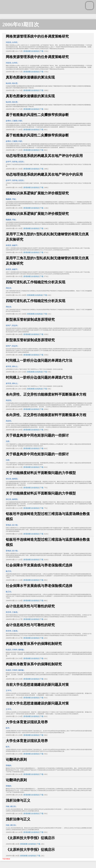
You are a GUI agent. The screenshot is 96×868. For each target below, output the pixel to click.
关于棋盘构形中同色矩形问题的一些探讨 (37, 435)
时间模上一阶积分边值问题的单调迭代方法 (39, 360)
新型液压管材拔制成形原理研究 (30, 320)
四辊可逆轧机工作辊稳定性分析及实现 (36, 282)
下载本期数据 (6, 859)
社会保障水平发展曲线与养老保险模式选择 (39, 565)
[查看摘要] (27, 51)
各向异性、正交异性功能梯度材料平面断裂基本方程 (46, 394)
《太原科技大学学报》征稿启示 (30, 838)
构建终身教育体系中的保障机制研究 (34, 644)
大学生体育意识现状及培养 (27, 722)
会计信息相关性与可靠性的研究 (30, 606)
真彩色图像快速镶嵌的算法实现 (30, 77)
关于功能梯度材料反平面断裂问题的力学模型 (41, 473)
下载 (42, 51)
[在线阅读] (35, 51)
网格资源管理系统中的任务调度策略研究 (37, 36)
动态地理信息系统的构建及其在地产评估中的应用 (44, 156)
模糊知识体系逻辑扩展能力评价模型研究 (37, 193)
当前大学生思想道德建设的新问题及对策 (37, 685)
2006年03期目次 (21, 24)
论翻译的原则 (16, 759)
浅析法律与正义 (18, 800)
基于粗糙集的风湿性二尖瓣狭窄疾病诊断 (37, 115)
